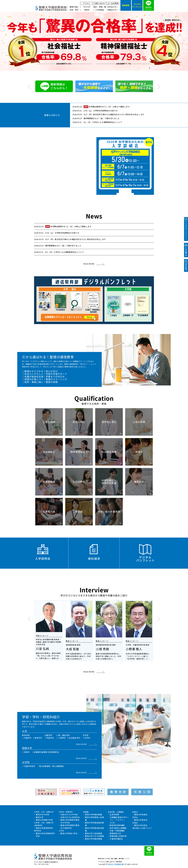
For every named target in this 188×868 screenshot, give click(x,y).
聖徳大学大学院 (42, 814)
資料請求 (119, 862)
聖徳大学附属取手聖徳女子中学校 (70, 821)
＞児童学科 (27, 738)
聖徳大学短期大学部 (44, 820)
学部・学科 (74, 10)
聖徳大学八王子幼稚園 (94, 836)
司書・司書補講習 (117, 831)
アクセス (86, 3)
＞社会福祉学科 (74, 738)
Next (186, 41)
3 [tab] (153, 68)
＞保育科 (26, 752)
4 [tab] (156, 68)
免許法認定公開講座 (118, 828)
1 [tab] (146, 68)
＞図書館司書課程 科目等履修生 (45, 752)
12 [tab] (181, 68)
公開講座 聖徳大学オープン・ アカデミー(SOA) (119, 820)
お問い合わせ (100, 3)
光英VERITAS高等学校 (70, 817)
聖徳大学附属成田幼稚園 (94, 824)
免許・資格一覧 (100, 7)
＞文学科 (86, 738)
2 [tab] (149, 68)
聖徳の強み (74, 7)
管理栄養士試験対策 (118, 836)
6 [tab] (162, 68)
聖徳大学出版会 (141, 825)
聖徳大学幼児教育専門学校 (45, 835)
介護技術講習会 (116, 839)
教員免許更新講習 (117, 825)
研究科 (87, 10)
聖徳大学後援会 (141, 814)
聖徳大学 (40, 817)
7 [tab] (165, 68)
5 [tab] (159, 68)
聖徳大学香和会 (141, 820)
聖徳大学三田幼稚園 (94, 833)
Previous (2, 41)
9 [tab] (171, 68)
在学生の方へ (113, 7)
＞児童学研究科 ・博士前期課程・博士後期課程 (43, 766)
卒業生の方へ (113, 10)
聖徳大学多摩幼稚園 (94, 839)
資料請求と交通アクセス (142, 828)
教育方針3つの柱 (104, 858)
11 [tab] (178, 68)
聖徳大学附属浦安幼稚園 (94, 829)
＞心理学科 (61, 738)
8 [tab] (168, 68)
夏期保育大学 (115, 833)
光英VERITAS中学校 (69, 814)
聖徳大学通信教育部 (44, 828)
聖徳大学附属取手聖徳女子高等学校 (70, 827)
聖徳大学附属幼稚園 (94, 814)
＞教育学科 (37, 738)
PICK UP (87, 7)
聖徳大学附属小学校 (69, 833)
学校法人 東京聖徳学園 (116, 864)
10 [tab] (174, 68)
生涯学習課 (114, 814)
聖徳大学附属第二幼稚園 (94, 819)
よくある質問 (113, 3)
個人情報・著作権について (120, 858)
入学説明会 (100, 10)
